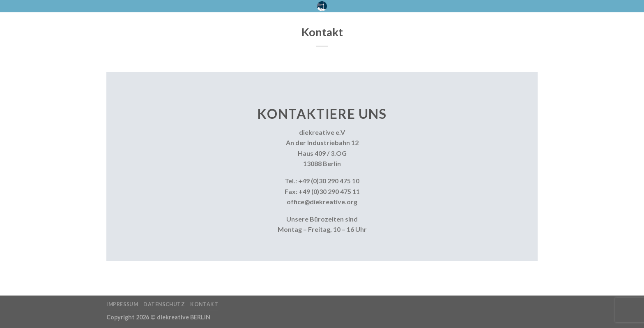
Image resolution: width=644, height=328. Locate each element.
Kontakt (204, 304)
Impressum (122, 304)
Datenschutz (164, 304)
